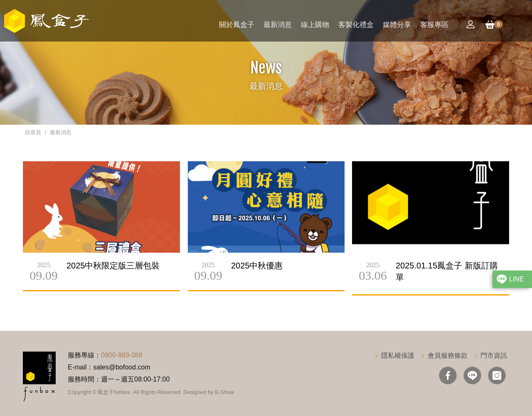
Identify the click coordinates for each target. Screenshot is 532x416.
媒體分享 (397, 25)
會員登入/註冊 (470, 25)
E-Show (224, 392)
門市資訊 (494, 356)
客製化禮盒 (356, 25)
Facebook (448, 375)
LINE (517, 279)
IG (497, 375)
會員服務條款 (448, 356)
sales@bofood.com (122, 367)
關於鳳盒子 (237, 25)
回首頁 (33, 132)
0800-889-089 (122, 355)
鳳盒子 (47, 21)
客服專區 (434, 25)
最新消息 (278, 25)
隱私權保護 (398, 356)
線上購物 (315, 25)
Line (472, 375)
